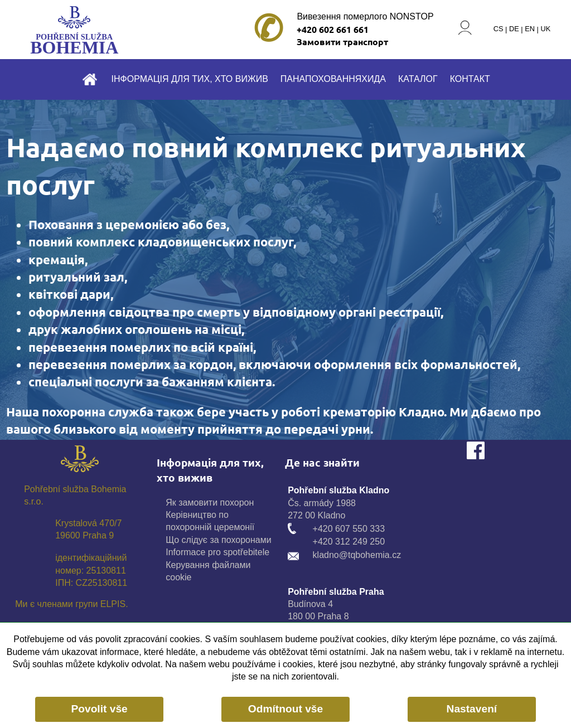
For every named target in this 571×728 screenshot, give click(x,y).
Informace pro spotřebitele (217, 552)
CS (499, 29)
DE (514, 29)
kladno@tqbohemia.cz (357, 555)
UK (545, 29)
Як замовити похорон (210, 503)
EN (530, 29)
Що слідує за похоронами (218, 540)
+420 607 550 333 (349, 529)
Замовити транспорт (342, 42)
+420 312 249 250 (349, 542)
